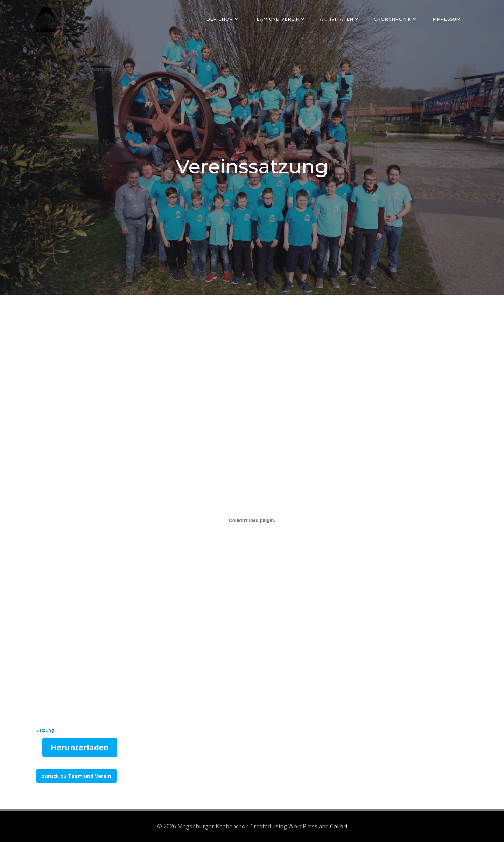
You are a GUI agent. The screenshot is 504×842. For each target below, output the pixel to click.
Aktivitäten (340, 19)
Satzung (45, 730)
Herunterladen (80, 747)
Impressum (446, 19)
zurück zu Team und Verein (76, 776)
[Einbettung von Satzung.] (252, 520)
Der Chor (223, 19)
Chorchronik (396, 19)
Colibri (339, 826)
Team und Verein (280, 19)
